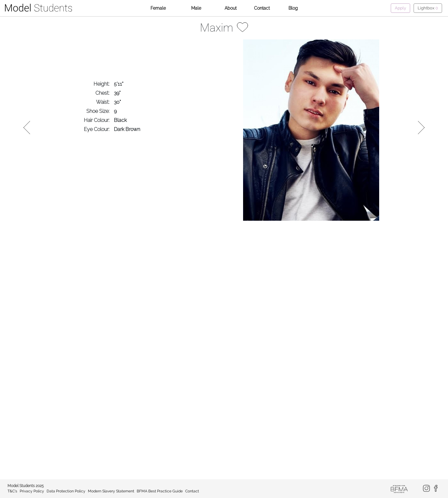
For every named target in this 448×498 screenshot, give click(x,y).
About (231, 8)
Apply (400, 8)
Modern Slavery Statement (111, 491)
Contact (262, 8)
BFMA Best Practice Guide (160, 491)
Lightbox (428, 8)
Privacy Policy (32, 491)
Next (421, 128)
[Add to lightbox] (242, 27)
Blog (293, 8)
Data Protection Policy (66, 491)
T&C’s (12, 491)
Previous (27, 128)
